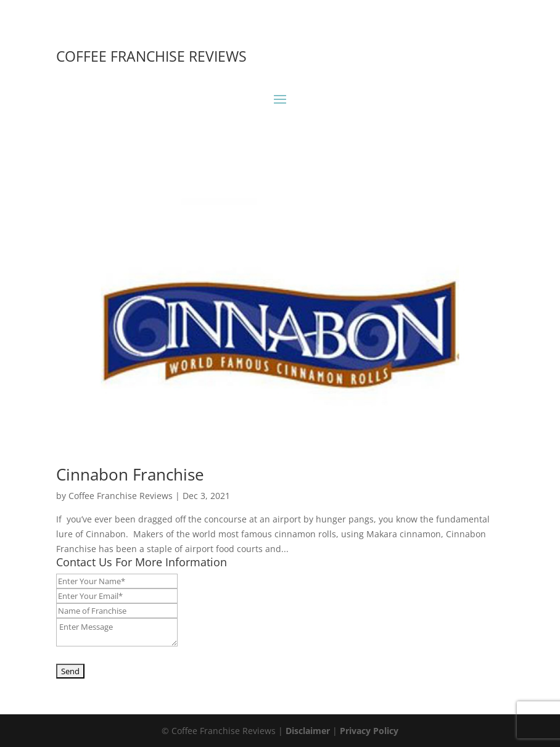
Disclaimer (308, 731)
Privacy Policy (369, 731)
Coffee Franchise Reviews (121, 496)
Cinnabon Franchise (130, 474)
